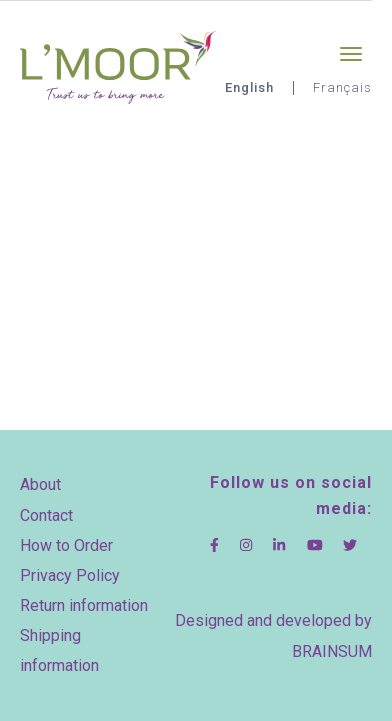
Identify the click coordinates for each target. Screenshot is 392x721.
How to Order (66, 545)
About (40, 484)
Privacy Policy (70, 575)
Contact (46, 515)
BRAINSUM (332, 651)
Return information (84, 605)
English (249, 87)
